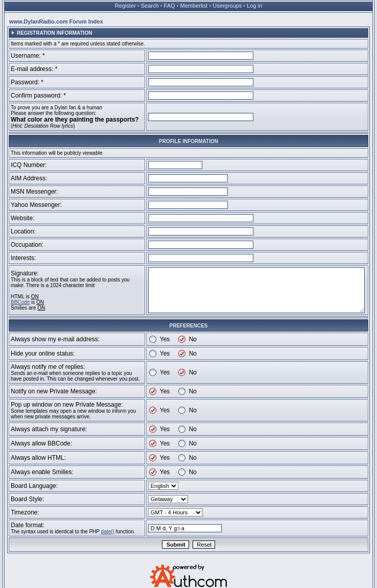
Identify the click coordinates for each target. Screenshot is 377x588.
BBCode (20, 302)
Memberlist (194, 6)
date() (108, 532)
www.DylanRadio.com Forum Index (56, 21)
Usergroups (227, 6)
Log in (254, 6)
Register (125, 6)
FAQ (170, 6)
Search (150, 6)
